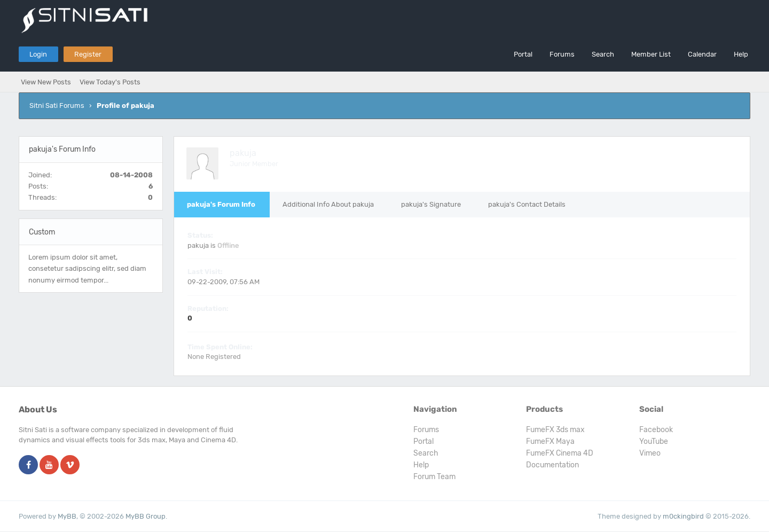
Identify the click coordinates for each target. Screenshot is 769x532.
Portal (523, 54)
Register (88, 54)
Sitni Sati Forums (57, 105)
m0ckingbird (683, 516)
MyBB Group (146, 516)
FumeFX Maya (550, 441)
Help (741, 54)
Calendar (702, 54)
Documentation (552, 465)
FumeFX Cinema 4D (560, 453)
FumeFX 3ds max (555, 430)
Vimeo (650, 453)
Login (38, 54)
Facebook (656, 430)
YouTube (654, 441)
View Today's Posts (110, 82)
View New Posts (46, 82)
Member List (651, 54)
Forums (562, 54)
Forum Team (434, 477)
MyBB (67, 516)
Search (603, 54)
